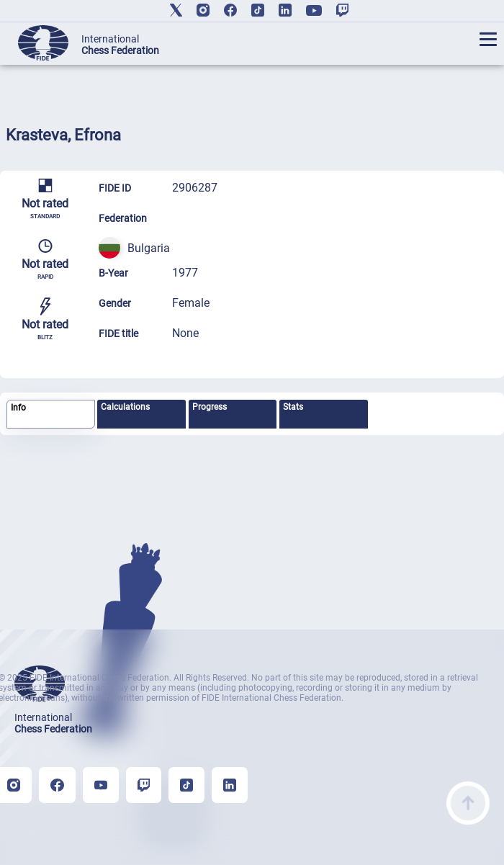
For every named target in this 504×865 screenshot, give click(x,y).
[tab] (51, 414)
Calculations (125, 407)
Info (18, 408)
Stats (293, 407)
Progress (210, 407)
